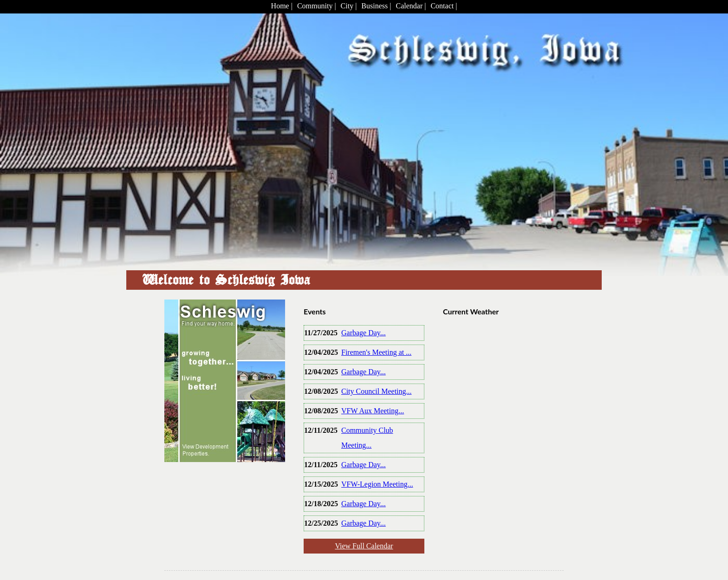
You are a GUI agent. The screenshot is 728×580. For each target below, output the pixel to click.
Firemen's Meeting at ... (376, 352)
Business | (376, 6)
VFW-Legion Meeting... (377, 484)
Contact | (444, 6)
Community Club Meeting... (367, 438)
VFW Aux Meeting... (373, 411)
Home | (282, 6)
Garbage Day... (364, 333)
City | (349, 6)
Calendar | (411, 6)
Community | (317, 6)
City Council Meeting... (377, 391)
